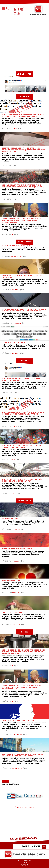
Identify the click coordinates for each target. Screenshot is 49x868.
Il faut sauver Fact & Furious (16, 246)
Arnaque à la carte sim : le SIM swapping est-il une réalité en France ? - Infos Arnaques (24, 310)
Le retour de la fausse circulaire (18, 721)
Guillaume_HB (16, 256)
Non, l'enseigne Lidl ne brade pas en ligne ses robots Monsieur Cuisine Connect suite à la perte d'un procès (23, 652)
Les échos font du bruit (13, 343)
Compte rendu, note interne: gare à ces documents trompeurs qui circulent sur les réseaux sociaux (23, 150)
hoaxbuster (16, 290)
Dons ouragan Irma (11, 519)
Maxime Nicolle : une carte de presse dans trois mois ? (22, 277)
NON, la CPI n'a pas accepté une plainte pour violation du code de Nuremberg (23, 755)
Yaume (14, 128)
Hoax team (25, 866)
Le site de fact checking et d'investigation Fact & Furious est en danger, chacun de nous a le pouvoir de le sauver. (23, 250)
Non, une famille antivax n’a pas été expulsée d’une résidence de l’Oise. (23, 447)
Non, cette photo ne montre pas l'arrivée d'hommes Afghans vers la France (22, 480)
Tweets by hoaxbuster (24, 807)
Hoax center (25, 864)
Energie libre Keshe (11, 580)
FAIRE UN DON (31, 846)
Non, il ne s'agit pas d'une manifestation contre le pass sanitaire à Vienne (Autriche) (23, 186)
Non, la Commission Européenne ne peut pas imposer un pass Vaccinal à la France (23, 115)
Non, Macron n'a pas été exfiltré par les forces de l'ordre (21, 380)
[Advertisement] (24, 44)
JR (12, 166)
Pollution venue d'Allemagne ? (17, 549)
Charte (25, 862)
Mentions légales (25, 861)
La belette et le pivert (13, 612)
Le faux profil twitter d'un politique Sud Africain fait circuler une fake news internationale (22, 220)
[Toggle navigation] (3, 9)
